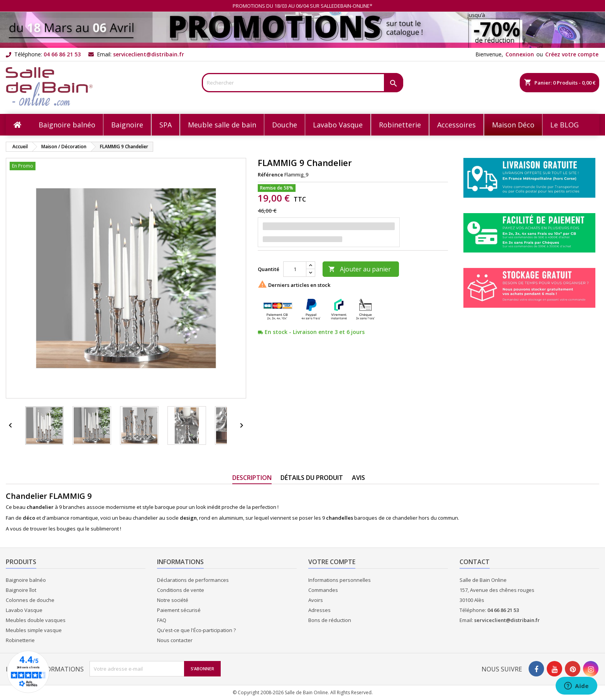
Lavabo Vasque (24, 610)
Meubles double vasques (36, 620)
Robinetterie (20, 640)
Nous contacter (175, 640)
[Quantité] (295, 269)
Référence (270, 175)
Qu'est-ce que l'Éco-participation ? (196, 630)
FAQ (162, 620)
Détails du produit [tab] (312, 478)
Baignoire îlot (21, 590)
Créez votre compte (572, 54)
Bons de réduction (330, 620)
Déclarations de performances (193, 580)
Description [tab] (252, 478)
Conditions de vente (181, 590)
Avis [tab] (358, 478)
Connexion (520, 54)
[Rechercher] (303, 83)
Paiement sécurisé (179, 610)
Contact (475, 562)
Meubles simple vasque (34, 630)
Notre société (173, 600)
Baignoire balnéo (26, 580)
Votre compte (332, 562)
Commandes (323, 590)
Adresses (319, 610)
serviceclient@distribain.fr (149, 54)
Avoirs (316, 600)
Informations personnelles (340, 580)
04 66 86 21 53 (62, 54)
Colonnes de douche (30, 600)
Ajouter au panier (360, 269)
